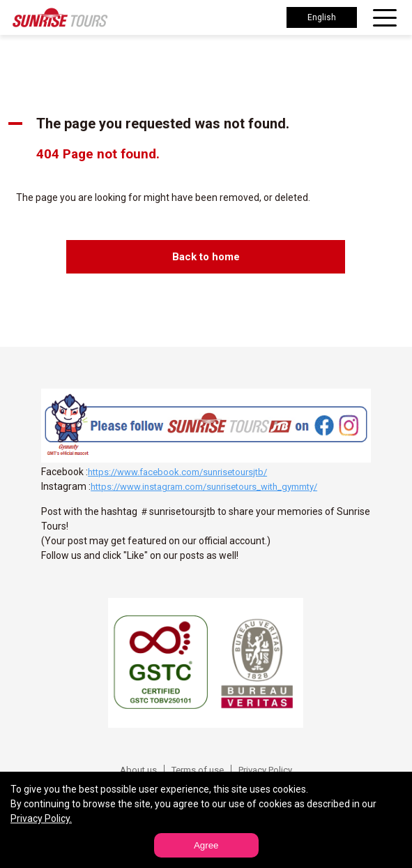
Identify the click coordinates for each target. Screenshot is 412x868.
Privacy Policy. (41, 818)
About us (138, 770)
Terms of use (198, 770)
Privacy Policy (265, 770)
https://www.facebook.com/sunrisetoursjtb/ (177, 472)
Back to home (206, 257)
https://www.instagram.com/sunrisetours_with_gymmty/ (204, 487)
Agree (206, 845)
